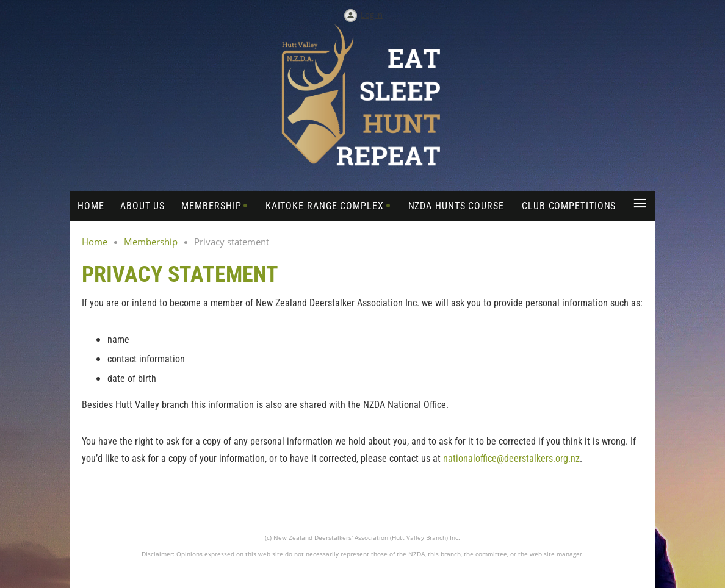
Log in (372, 15)
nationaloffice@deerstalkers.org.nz (511, 458)
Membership (151, 242)
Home (95, 242)
